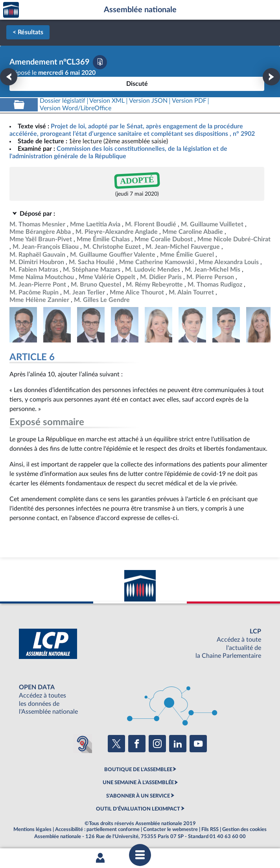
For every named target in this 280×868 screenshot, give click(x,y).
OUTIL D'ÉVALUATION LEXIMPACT (138, 809)
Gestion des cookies (244, 829)
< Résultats (28, 32)
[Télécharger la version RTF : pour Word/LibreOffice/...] (76, 108)
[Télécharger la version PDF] (100, 62)
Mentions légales (32, 829)
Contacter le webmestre (170, 829)
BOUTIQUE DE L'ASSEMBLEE (138, 770)
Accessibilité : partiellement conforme (97, 829)
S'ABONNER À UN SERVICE (138, 796)
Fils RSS (210, 829)
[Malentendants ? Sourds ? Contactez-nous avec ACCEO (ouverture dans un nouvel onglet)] (83, 744)
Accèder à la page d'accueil (11, 10)
